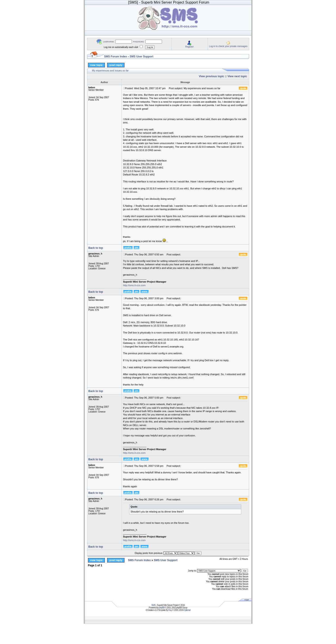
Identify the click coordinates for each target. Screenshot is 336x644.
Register (189, 47)
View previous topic (212, 76)
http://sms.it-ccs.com (134, 285)
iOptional (187, 610)
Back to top (96, 248)
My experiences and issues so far (110, 70)
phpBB (162, 608)
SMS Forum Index (116, 57)
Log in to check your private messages (228, 46)
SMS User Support (141, 57)
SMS (154, 605)
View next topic (237, 76)
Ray (170, 610)
